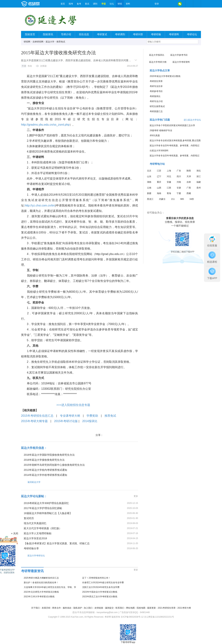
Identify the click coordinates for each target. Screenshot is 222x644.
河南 (179, 182)
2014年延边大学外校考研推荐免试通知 (45, 475)
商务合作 (56, 608)
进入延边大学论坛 (192, 120)
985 (182, 199)
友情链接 (99, 608)
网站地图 (130, 608)
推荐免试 (61, 42)
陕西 (189, 171)
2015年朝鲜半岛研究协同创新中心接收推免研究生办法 (54, 465)
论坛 (112, 4)
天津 (189, 176)
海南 (159, 193)
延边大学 (50, 42)
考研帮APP (197, 4)
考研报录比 (155, 96)
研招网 (27, 42)
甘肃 (179, 188)
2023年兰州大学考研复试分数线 (39, 597)
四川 (179, 176)
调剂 (95, 4)
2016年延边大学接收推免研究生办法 (44, 460)
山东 (149, 176)
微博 (165, 4)
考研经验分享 (31, 548)
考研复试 (102, 34)
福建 (199, 182)
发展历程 (46, 608)
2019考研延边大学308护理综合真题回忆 (46, 503)
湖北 (199, 171)
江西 (169, 188)
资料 (128, 4)
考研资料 (174, 34)
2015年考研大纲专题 (34, 421)
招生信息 (84, 34)
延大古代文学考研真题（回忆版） (43, 528)
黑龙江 (150, 199)
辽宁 (159, 176)
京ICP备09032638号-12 (132, 617)
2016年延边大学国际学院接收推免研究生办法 (49, 455)
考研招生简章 (156, 81)
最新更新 (151, 608)
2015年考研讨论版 (66, 421)
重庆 (159, 182)
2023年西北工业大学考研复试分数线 (100, 597)
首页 (63, 4)
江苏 (159, 171)
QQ (172, 4)
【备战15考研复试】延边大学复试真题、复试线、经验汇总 (57, 543)
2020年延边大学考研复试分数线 (165, 76)
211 (173, 199)
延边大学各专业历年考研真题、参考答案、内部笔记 (175, 146)
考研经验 (156, 34)
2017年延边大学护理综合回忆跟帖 (43, 508)
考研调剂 (120, 34)
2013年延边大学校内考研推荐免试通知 (45, 470)
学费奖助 (92, 416)
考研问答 (138, 34)
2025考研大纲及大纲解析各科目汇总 (41, 578)
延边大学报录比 (157, 55)
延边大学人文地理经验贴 (38, 533)
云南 (149, 188)
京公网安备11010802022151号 (159, 617)
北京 (149, 171)
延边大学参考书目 (179, 55)
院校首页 (30, 34)
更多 (136, 496)
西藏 (189, 193)
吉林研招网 (38, 42)
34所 (192, 199)
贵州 (199, 188)
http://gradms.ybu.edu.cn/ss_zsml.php (45, 125)
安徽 (169, 182)
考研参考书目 (156, 91)
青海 (169, 193)
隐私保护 (78, 608)
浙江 (199, 176)
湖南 (149, 182)
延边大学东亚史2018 (35, 538)
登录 (157, 4)
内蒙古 (162, 199)
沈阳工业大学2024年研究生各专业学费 (101, 587)
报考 (71, 4)
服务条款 (67, 608)
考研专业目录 (156, 86)
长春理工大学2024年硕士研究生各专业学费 (103, 583)
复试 (87, 4)
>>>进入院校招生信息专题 (73, 405)
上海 (169, 171)
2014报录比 (90, 421)
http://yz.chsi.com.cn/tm (40, 205)
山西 (159, 188)
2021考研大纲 (184, 608)
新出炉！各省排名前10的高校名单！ (41, 583)
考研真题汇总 (156, 111)
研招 (120, 4)
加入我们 (88, 608)
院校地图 (141, 608)
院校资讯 (48, 34)
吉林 (189, 182)
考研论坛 (192, 34)
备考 (79, 4)
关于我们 (35, 608)
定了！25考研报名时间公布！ (96, 578)
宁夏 (179, 193)
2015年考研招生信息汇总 (37, 416)
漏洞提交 (109, 608)
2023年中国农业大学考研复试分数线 (100, 592)
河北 (169, 176)
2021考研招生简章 (167, 608)
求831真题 (155, 135)
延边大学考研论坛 (33, 556)
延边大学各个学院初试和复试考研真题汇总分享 (172, 125)
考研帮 (40, 4)
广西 (189, 188)
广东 (179, 171)
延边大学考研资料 (181, 62)
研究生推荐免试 (157, 106)
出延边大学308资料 (159, 151)
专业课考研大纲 (70, 416)
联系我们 (120, 608)
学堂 (104, 4)
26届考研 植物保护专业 (161, 130)
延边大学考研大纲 (158, 62)
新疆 (149, 193)
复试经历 (29, 518)
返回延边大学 (31, 482)
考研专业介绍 (156, 101)
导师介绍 (66, 34)
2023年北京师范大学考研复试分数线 (41, 592)
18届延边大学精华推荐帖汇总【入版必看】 (48, 513)
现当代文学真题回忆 (35, 523)
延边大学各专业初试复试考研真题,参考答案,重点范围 (175, 141)
